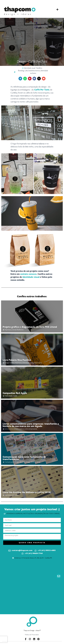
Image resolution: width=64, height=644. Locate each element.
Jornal (38, 462)
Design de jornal (20, 462)
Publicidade (8, 396)
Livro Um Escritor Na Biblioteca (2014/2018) (27, 493)
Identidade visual (30, 68)
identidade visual (31, 277)
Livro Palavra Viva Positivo (17, 360)
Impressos (8, 330)
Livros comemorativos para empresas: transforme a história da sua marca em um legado (31, 425)
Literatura (26, 363)
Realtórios (20, 330)
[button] (57, 9)
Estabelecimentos (34, 71)
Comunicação (9, 462)
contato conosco (28, 274)
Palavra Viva (38, 363)
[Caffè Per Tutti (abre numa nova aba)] (42, 90)
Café (26, 71)
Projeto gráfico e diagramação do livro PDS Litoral (30, 327)
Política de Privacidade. (32, 635)
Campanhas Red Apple (15, 393)
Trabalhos (39, 68)
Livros (31, 363)
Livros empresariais (31, 429)
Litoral (14, 330)
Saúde (15, 396)
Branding (21, 71)
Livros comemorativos (17, 429)
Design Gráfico (10, 363)
